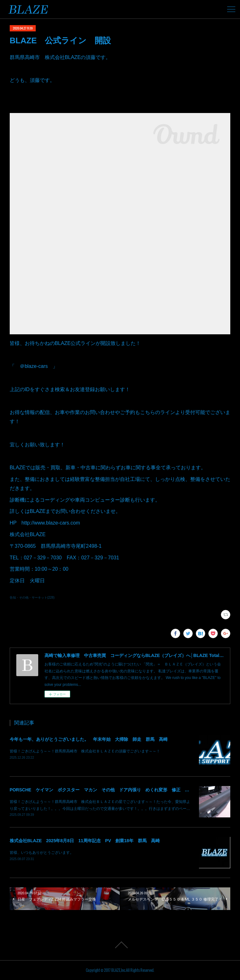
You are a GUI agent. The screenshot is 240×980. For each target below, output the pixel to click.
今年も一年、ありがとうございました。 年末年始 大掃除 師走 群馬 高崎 (89, 739)
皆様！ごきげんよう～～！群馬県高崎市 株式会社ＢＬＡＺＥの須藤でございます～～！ (85, 751)
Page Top (120, 945)
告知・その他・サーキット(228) (32, 598)
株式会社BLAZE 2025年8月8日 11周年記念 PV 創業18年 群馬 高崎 (85, 841)
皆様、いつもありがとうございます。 (42, 853)
